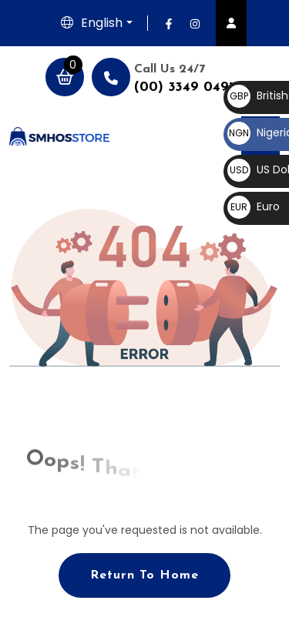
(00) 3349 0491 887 (198, 87)
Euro (254, 206)
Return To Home (144, 575)
